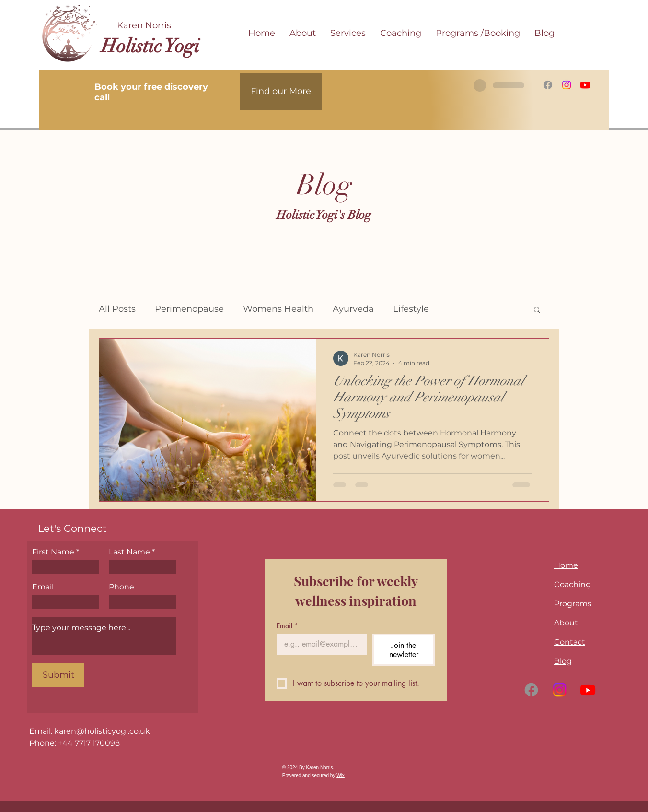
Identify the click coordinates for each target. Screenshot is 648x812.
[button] (537, 311)
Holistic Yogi (150, 46)
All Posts (117, 309)
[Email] (319, 644)
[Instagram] (567, 85)
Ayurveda (353, 309)
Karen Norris (144, 25)
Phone (121, 587)
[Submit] (58, 675)
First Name (53, 552)
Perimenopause (189, 309)
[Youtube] (585, 85)
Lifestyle (411, 309)
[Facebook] (548, 85)
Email (43, 587)
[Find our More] (281, 91)
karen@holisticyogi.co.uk (102, 731)
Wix (341, 775)
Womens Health (278, 309)
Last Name (129, 552)
